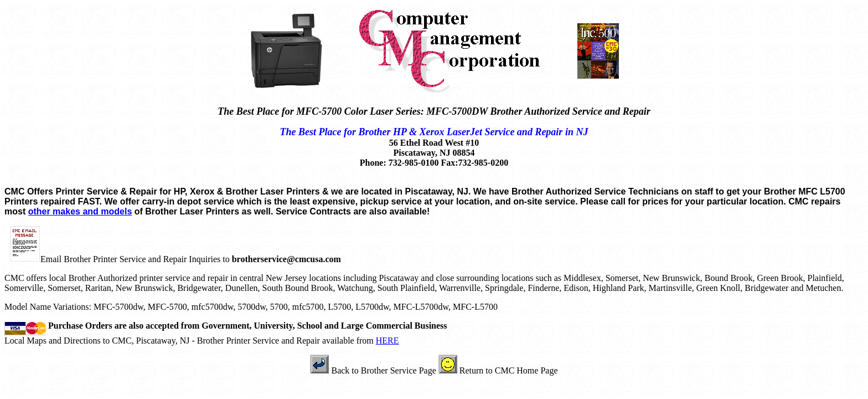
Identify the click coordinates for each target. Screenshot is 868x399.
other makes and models (80, 211)
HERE (387, 341)
